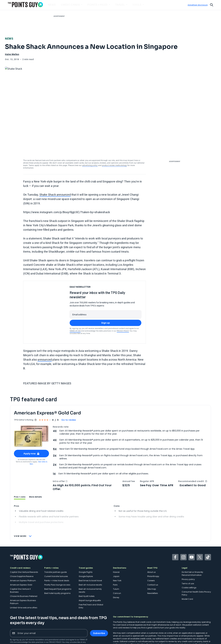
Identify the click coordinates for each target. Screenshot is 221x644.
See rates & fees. (39, 439)
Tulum (116, 566)
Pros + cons (20, 473)
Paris (115, 561)
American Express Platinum (23, 557)
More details (35, 473)
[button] (67, 458)
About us (152, 549)
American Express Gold (21, 561)
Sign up (106, 299)
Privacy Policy (123, 307)
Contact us (153, 561)
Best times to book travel (90, 557)
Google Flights (86, 549)
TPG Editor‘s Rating (24, 396)
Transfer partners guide (55, 549)
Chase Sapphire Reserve (22, 553)
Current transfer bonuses (56, 553)
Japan (116, 553)
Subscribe (99, 610)
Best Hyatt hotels (87, 573)
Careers (151, 557)
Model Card (187, 576)
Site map (152, 566)
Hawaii (116, 549)
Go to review (69, 396)
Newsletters (153, 570)
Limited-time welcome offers (24, 584)
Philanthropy (153, 553)
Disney (116, 574)
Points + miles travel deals (57, 557)
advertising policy (90, 142)
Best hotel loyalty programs (57, 570)
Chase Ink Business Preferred (24, 573)
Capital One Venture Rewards (24, 549)
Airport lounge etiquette (90, 577)
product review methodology (114, 142)
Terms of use (188, 560)
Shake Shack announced (55, 171)
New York (117, 557)
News (9, 39)
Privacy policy (188, 556)
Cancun (117, 570)
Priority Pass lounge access (57, 561)
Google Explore (86, 553)
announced (45, 336)
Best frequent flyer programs (58, 566)
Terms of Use (75, 307)
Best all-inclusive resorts (90, 561)
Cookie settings (189, 564)
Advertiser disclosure (198, 5)
